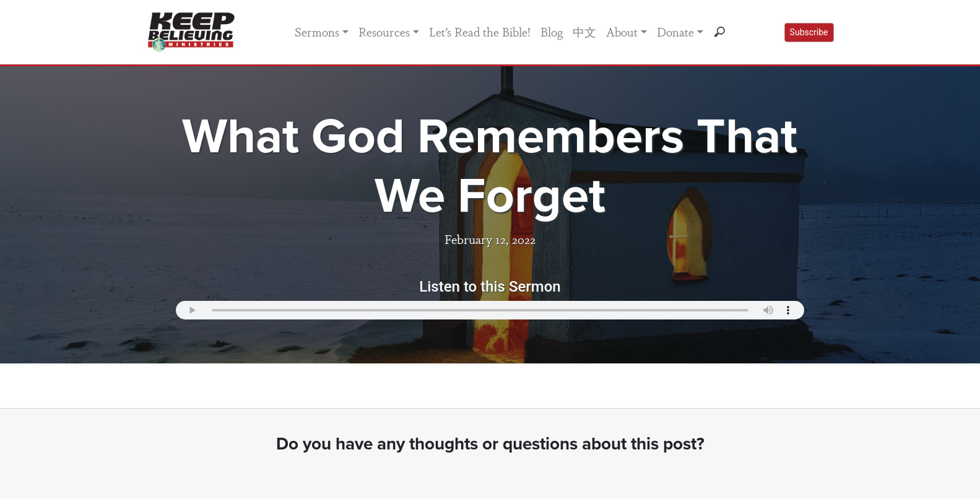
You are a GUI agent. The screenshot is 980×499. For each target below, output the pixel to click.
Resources (384, 32)
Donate (675, 32)
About (622, 32)
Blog (552, 32)
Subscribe (809, 32)
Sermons (317, 32)
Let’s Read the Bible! (480, 32)
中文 (584, 32)
